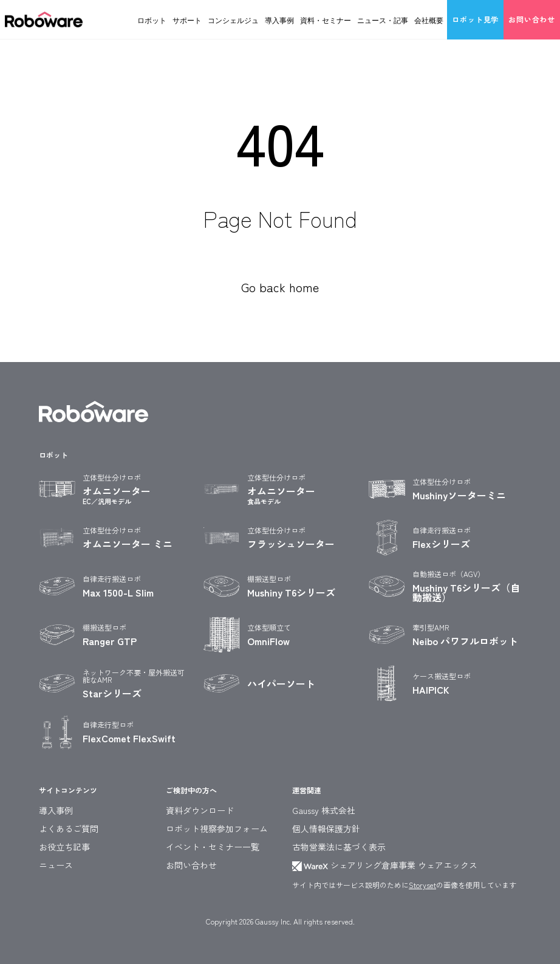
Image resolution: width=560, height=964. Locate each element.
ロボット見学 (475, 19)
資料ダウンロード (200, 810)
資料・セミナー (326, 20)
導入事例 (279, 20)
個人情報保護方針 (326, 829)
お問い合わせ (532, 19)
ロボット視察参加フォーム (217, 829)
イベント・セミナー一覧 (213, 847)
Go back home (280, 287)
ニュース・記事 (383, 20)
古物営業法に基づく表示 (339, 847)
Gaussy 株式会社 (324, 810)
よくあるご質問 (69, 829)
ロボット (152, 20)
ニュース (56, 865)
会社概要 (429, 20)
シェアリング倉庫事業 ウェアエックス (385, 865)
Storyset (422, 885)
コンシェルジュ (233, 20)
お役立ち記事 (64, 847)
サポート (187, 20)
